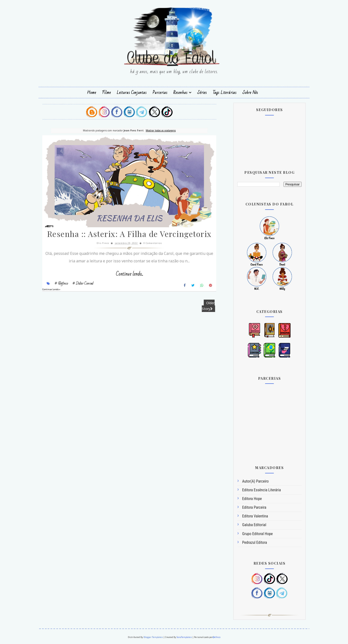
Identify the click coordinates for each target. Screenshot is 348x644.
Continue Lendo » (51, 289)
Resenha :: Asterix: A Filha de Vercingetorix (129, 234)
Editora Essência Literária (261, 490)
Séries (202, 93)
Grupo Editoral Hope (257, 534)
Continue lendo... (129, 274)
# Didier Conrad (83, 283)
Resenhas (180, 93)
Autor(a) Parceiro (255, 481)
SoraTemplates (184, 637)
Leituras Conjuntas (132, 93)
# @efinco (61, 283)
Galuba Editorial (254, 525)
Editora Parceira (254, 507)
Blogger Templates (153, 637)
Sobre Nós (250, 93)
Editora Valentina (255, 516)
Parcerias (160, 93)
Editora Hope (252, 499)
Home (92, 93)
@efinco (217, 637)
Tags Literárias (225, 93)
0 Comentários (153, 243)
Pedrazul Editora (255, 542)
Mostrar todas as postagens (161, 130)
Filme (106, 93)
